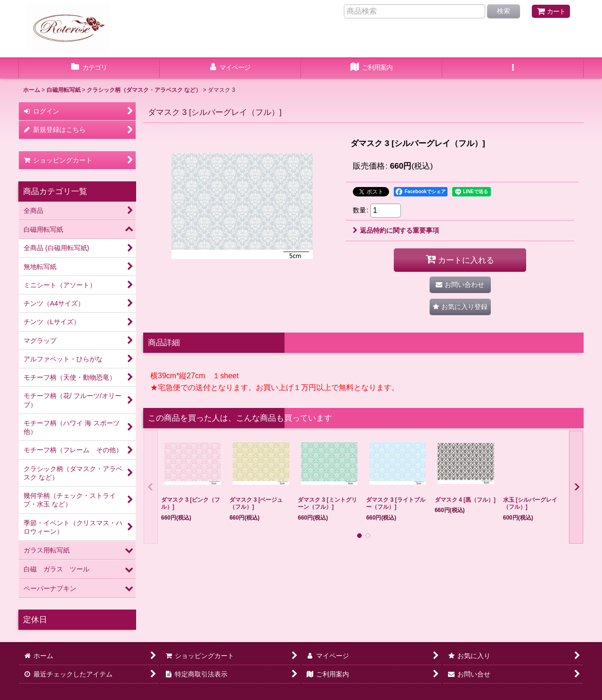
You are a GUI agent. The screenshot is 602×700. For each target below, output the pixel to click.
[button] (513, 68)
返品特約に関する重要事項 (396, 230)
